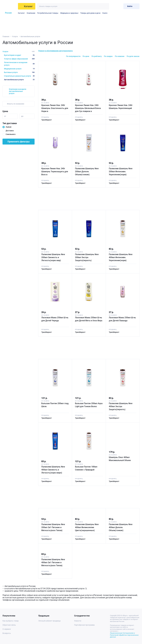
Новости (78, 621)
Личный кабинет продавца (49, 621)
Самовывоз (11, 134)
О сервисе (7, 629)
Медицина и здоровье (69, 13)
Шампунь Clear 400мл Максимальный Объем (120, 459)
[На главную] (9, 6)
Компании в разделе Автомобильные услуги (18, 91)
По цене (86, 56)
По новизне (120, 56)
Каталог (21, 13)
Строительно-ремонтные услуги (19, 76)
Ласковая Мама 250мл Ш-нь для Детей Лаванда (122, 319)
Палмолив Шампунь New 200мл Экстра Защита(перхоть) (87, 257)
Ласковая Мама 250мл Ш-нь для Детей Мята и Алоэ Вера (89, 319)
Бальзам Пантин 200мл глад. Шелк (55, 405)
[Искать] (106, 6)
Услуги (15, 36)
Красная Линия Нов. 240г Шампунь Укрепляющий (121, 107)
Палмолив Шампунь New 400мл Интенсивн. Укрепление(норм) (121, 257)
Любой (8, 127)
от (5, 116)
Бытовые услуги (19, 72)
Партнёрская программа (84, 625)
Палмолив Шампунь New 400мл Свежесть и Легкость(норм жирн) (53, 470)
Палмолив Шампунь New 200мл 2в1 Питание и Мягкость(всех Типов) (53, 527)
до (22, 116)
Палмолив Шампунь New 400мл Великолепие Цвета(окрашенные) (87, 527)
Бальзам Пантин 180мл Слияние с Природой (86, 468)
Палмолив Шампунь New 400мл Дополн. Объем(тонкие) (121, 527)
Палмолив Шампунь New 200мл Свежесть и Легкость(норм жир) (53, 257)
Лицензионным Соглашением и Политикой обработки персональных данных (124, 635)
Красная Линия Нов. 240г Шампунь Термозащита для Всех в (55, 172)
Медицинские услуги (19, 69)
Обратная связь (9, 625)
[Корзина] (119, 6)
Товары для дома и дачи (90, 13)
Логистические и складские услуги (19, 64)
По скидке (108, 56)
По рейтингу (97, 56)
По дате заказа (133, 56)
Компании (31, 13)
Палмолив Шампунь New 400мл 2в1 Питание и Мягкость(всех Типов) (53, 562)
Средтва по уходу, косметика (109, 13)
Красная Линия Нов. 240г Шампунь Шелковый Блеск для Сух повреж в (88, 108)
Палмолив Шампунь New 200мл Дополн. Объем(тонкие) (87, 172)
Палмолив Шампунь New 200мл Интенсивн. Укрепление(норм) (121, 172)
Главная (6, 36)
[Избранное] (113, 6)
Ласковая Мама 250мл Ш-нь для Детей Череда (55, 319)
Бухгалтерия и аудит (19, 55)
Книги (105, 13)
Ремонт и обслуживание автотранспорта (55, 51)
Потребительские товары (48, 13)
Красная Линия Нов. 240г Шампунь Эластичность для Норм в (55, 108)
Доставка (10, 131)
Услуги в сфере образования (19, 59)
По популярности (73, 56)
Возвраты (7, 633)
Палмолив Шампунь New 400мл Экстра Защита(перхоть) (121, 406)
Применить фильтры (19, 142)
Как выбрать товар (11, 621)
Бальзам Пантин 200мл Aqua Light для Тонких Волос (89, 405)
